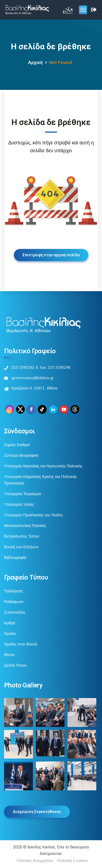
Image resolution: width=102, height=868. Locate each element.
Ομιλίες (10, 634)
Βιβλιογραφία (15, 558)
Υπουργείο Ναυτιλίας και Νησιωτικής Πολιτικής (43, 466)
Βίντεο (9, 655)
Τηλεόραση (13, 591)
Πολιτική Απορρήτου (35, 861)
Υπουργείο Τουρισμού (23, 494)
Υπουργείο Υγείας (19, 504)
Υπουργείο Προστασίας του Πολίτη (33, 515)
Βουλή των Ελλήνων (21, 547)
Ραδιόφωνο (14, 602)
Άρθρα (10, 623)
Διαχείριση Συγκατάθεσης (37, 812)
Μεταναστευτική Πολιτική (25, 526)
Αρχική (35, 63)
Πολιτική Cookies (72, 861)
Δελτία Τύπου (15, 665)
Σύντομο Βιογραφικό (21, 455)
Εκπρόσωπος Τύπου (22, 536)
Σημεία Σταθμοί (17, 445)
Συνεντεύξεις (15, 612)
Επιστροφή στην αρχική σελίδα (51, 255)
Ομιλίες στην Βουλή (21, 644)
